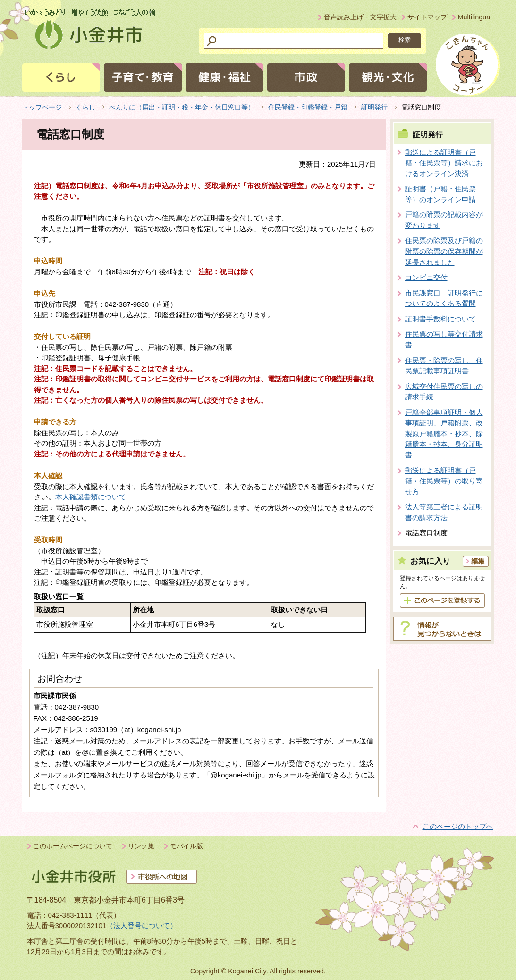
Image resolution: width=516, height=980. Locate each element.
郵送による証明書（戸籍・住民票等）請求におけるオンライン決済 (444, 163)
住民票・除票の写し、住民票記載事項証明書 (444, 366)
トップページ (42, 107)
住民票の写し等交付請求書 (444, 339)
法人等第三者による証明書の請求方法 (444, 512)
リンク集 (141, 846)
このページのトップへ (458, 826)
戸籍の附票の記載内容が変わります (444, 220)
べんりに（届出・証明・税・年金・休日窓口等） (182, 107)
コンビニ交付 (426, 277)
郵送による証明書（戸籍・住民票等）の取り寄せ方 (444, 481)
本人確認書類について (91, 497)
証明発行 (374, 107)
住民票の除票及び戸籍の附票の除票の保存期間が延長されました (444, 251)
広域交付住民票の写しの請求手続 (444, 392)
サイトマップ (427, 17)
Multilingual (475, 17)
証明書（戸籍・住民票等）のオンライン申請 (440, 194)
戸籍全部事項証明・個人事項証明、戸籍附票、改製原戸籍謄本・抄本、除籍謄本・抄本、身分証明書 (444, 434)
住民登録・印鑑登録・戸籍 (308, 107)
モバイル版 (186, 846)
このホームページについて (73, 846)
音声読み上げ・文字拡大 (360, 17)
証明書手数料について (440, 319)
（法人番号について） (142, 925)
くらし (85, 107)
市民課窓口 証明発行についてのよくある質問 (444, 298)
